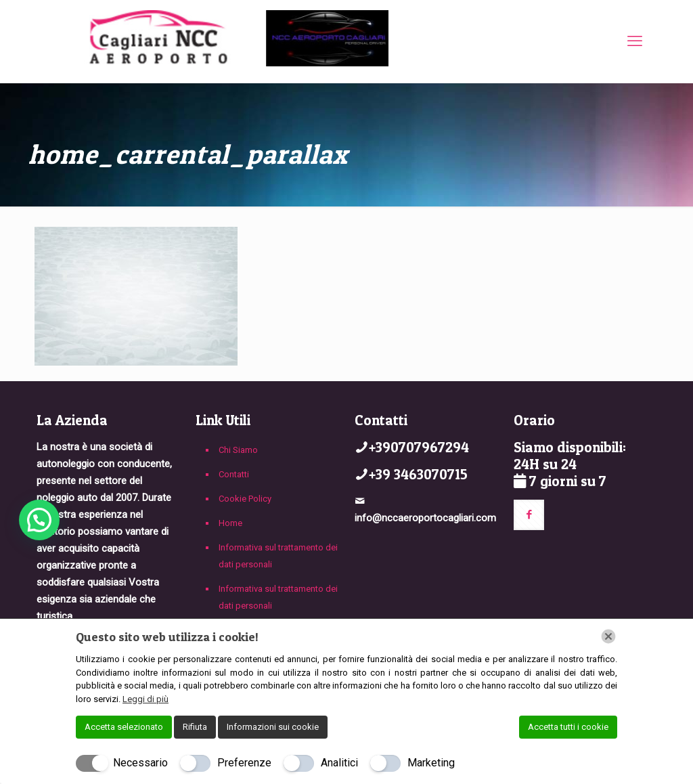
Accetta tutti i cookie (568, 727)
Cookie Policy (245, 499)
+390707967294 (419, 447)
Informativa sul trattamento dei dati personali (278, 556)
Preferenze (244, 763)
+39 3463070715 (418, 474)
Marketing (431, 763)
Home (230, 523)
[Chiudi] (608, 636)
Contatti (234, 474)
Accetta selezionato (124, 727)
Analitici (339, 763)
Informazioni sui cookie (273, 727)
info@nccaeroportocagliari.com (425, 518)
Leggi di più (146, 699)
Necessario (140, 763)
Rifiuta (195, 727)
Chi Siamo (238, 450)
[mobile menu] (635, 41)
